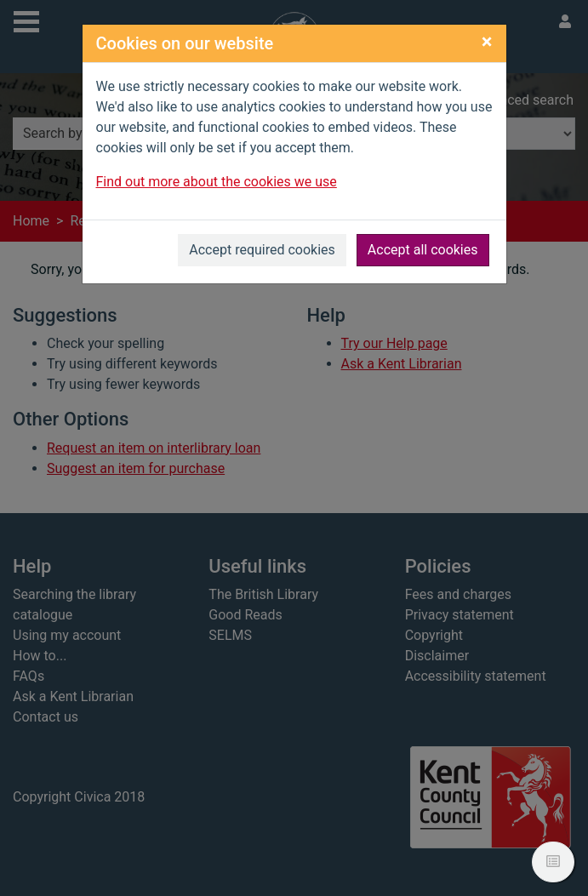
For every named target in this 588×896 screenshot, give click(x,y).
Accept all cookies (423, 250)
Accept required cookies (262, 250)
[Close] (487, 42)
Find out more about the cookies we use (217, 182)
